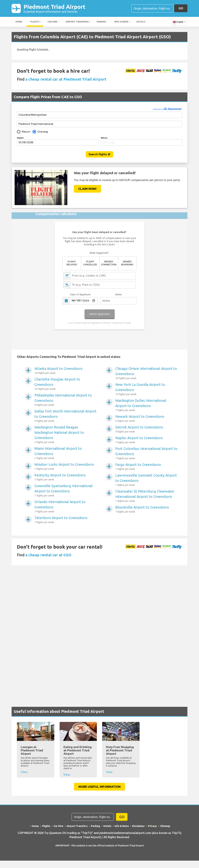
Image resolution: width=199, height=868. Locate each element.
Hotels (141, 22)
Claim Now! (87, 189)
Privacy (152, 826)
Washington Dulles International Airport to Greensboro (147, 405)
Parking (101, 22)
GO (181, 8)
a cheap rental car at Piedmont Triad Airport (66, 79)
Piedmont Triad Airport (54, 8)
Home (19, 22)
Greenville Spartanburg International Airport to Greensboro (66, 491)
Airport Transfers (77, 22)
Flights (35, 22)
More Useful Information (99, 787)
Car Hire (52, 22)
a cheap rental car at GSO (48, 555)
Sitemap (165, 826)
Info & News (121, 22)
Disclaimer (138, 826)
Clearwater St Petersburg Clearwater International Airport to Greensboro (147, 496)
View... (25, 772)
